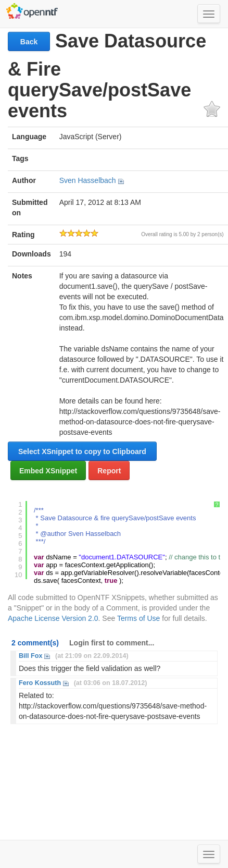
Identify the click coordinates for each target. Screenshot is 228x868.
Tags (20, 158)
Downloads (31, 254)
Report (109, 471)
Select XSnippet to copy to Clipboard (82, 451)
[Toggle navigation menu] (209, 14)
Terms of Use (138, 618)
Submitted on (30, 207)
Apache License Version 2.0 (53, 618)
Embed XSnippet (48, 471)
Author (24, 180)
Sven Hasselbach (88, 180)
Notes (22, 276)
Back (29, 42)
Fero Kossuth (40, 683)
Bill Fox (30, 656)
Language (29, 137)
